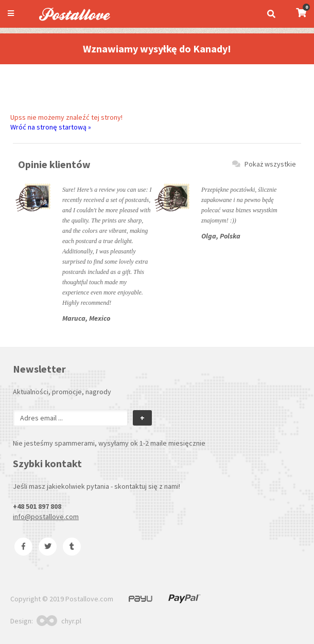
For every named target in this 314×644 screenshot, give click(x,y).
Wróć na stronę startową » (51, 127)
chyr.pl (59, 621)
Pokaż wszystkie (264, 164)
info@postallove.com (46, 517)
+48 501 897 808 (37, 506)
